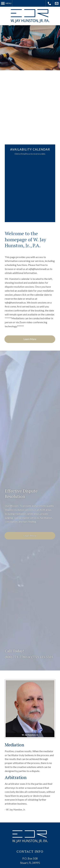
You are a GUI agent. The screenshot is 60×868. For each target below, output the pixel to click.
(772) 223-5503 (42, 657)
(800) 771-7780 (16, 657)
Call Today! (49, 3)
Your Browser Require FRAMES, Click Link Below (31, 189)
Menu (8, 3)
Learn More (30, 339)
